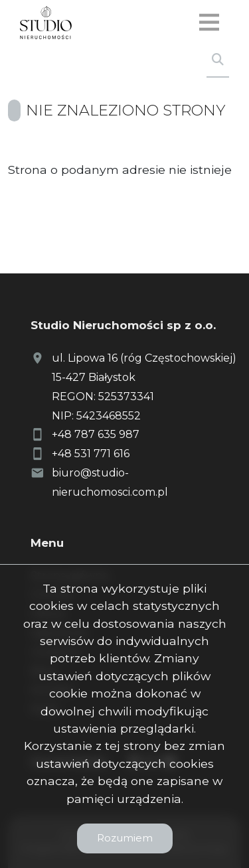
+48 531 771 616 (91, 454)
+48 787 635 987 (96, 434)
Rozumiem (125, 838)
